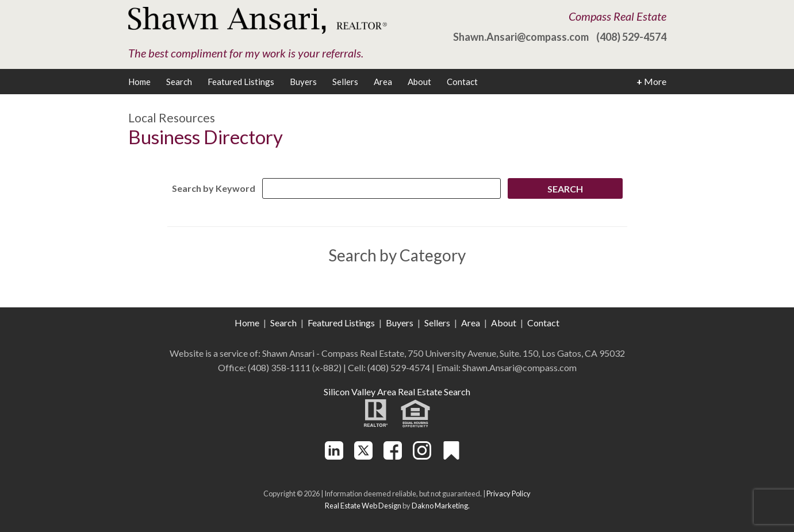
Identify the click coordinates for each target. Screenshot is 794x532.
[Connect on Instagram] (422, 456)
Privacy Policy (509, 494)
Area (383, 82)
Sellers (345, 82)
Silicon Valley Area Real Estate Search (397, 392)
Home (139, 82)
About (419, 82)
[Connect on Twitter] (363, 456)
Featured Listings (241, 82)
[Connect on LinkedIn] (334, 456)
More (651, 82)
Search (179, 82)
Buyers (303, 82)
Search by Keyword (214, 188)
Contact (462, 82)
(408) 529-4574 (631, 37)
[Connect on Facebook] (393, 456)
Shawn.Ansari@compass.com (521, 37)
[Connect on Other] (451, 456)
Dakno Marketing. (441, 506)
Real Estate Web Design (363, 506)
